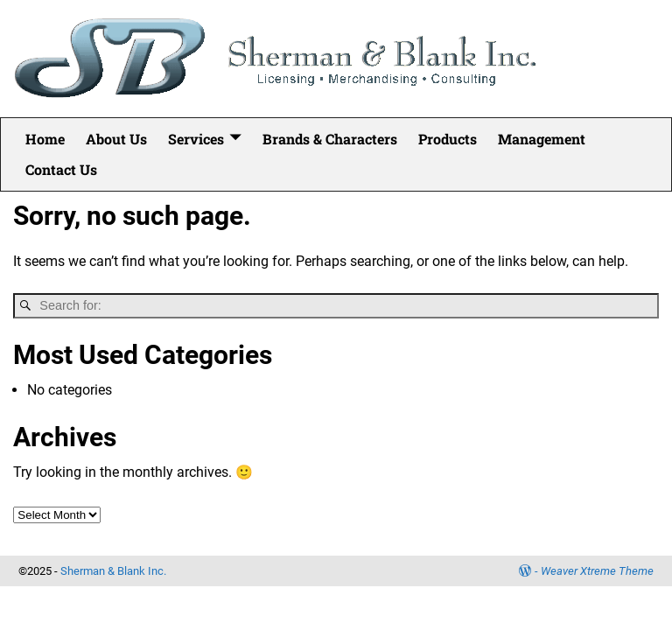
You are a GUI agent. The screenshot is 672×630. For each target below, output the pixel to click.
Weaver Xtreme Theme (597, 571)
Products (448, 139)
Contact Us (61, 169)
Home (45, 139)
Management (542, 139)
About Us (116, 139)
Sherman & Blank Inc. (113, 571)
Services (196, 139)
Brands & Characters (330, 139)
